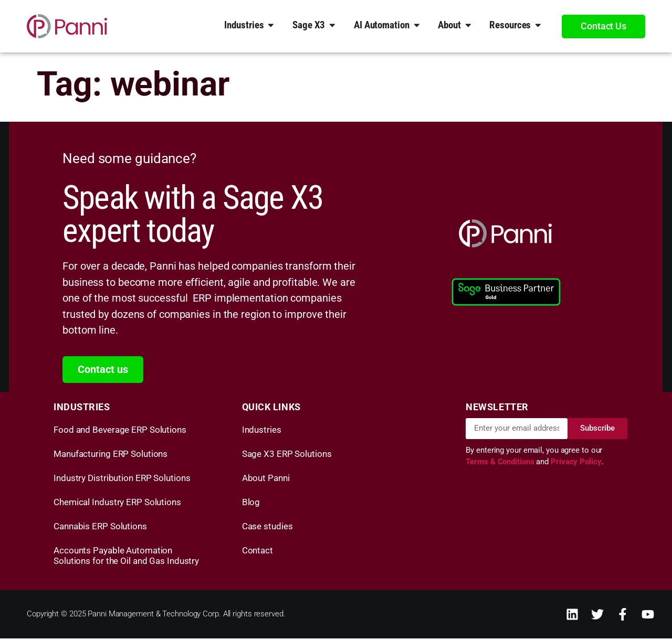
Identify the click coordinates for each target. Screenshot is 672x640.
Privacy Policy (576, 464)
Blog (251, 504)
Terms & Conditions (501, 464)
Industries (262, 431)
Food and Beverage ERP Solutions (120, 431)
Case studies (267, 528)
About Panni (266, 479)
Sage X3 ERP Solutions (287, 455)
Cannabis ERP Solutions (100, 528)
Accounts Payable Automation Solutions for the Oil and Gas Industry (126, 557)
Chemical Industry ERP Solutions (117, 504)
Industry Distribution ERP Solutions (122, 479)
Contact (258, 552)
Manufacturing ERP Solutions (111, 455)
